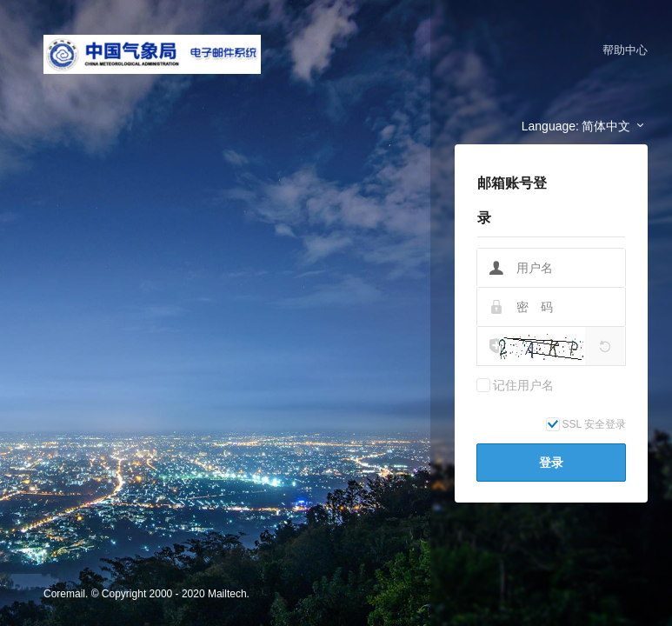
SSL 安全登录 (595, 424)
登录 (551, 463)
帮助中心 (625, 50)
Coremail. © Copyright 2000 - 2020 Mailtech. (146, 594)
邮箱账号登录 (512, 200)
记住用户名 (523, 385)
